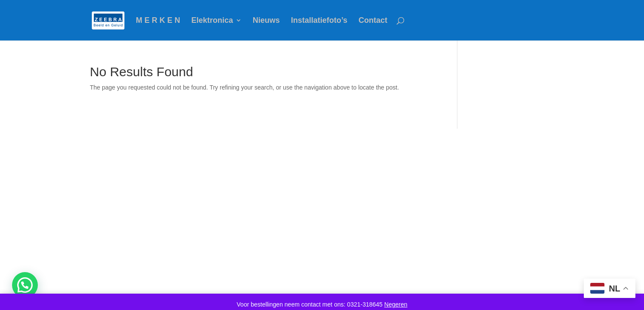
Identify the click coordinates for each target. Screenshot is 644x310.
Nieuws (266, 21)
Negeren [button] (396, 304)
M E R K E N (158, 21)
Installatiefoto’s (319, 21)
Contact (373, 21)
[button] (25, 285)
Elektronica (212, 21)
